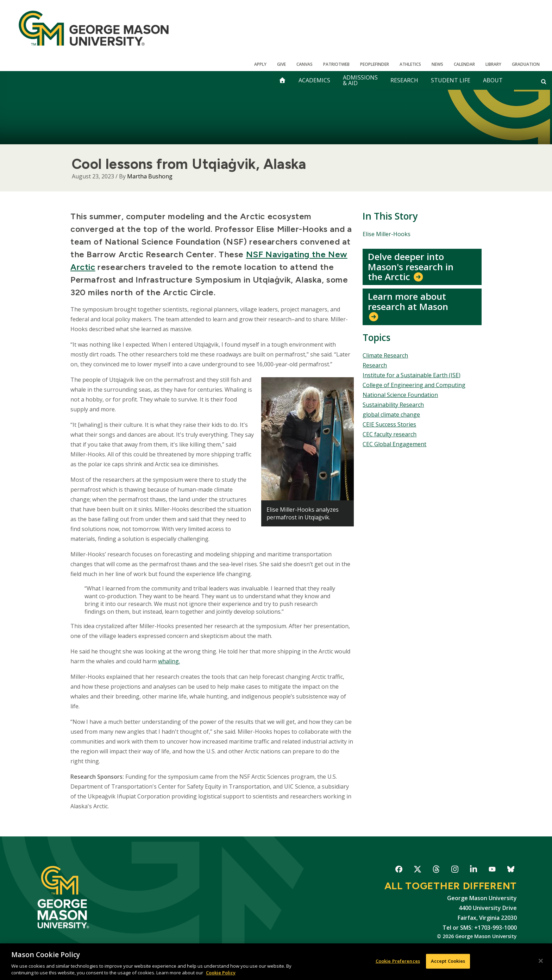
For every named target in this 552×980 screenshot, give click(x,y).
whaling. (169, 661)
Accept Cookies (448, 961)
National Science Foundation (400, 395)
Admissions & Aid (360, 80)
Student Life (451, 80)
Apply (260, 64)
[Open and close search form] (544, 81)
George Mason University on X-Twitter (417, 870)
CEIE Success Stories (389, 424)
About (493, 80)
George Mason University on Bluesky (511, 870)
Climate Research (385, 355)
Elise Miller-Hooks (387, 234)
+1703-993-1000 (495, 928)
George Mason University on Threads (436, 870)
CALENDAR (464, 64)
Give (281, 64)
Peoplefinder (375, 64)
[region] (276, 962)
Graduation (526, 64)
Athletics (410, 64)
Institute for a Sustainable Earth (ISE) (412, 375)
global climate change (391, 415)
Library (493, 64)
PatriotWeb (336, 64)
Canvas (305, 64)
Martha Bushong (150, 176)
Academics (314, 80)
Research (404, 80)
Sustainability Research (393, 405)
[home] (282, 80)
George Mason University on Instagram (455, 870)
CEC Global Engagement (394, 444)
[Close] (541, 961)
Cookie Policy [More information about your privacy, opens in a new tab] (221, 973)
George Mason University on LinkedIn (473, 870)
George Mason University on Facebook (399, 870)
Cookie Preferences (398, 961)
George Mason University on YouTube (492, 870)
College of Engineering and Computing (414, 385)
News (437, 64)
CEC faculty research (390, 434)
